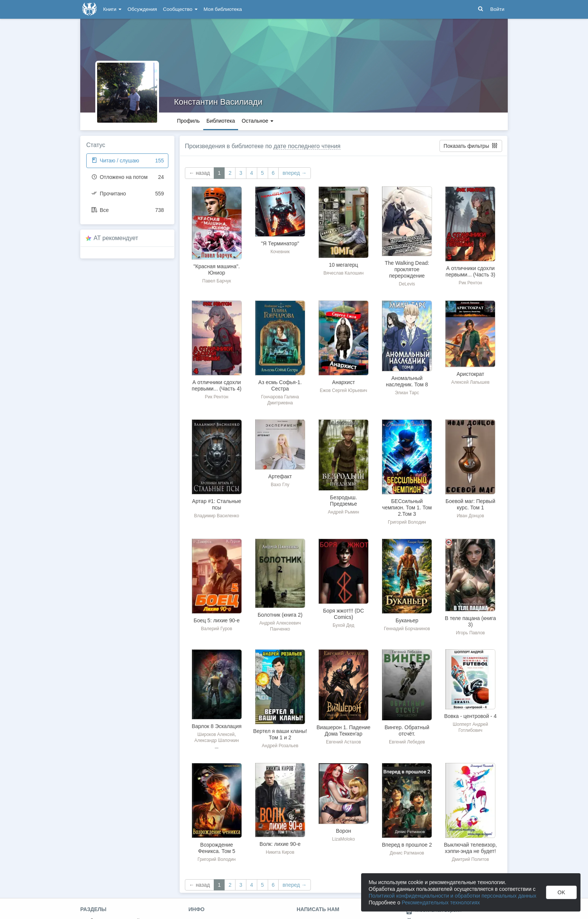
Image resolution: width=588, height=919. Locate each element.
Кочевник (280, 252)
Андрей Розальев (280, 746)
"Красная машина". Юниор (217, 270)
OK (561, 892)
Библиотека (220, 121)
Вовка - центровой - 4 (470, 716)
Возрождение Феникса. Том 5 (217, 848)
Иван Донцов (470, 516)
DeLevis (407, 284)
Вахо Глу (280, 485)
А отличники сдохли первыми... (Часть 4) (216, 385)
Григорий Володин (407, 522)
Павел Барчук (217, 281)
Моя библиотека (223, 9)
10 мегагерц (343, 265)
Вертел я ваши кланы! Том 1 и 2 (280, 734)
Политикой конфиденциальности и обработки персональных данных (452, 896)
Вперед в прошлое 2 (407, 845)
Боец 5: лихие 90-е (217, 620)
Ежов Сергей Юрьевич (343, 390)
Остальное (258, 121)
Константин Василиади (218, 102)
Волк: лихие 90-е (280, 844)
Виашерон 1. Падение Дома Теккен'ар (343, 731)
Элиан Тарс (407, 393)
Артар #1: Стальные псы (217, 504)
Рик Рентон (470, 283)
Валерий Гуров (217, 629)
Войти (497, 9)
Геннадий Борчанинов (407, 629)
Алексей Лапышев (470, 382)
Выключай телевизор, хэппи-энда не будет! (470, 848)
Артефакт (280, 476)
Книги (112, 9)
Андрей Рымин (343, 512)
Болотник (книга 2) (280, 615)
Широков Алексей (216, 734)
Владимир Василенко (217, 516)
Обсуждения (142, 9)
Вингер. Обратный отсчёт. (407, 731)
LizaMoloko (344, 839)
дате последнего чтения (307, 146)
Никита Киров (280, 852)
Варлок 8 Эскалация (217, 726)
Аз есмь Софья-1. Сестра (280, 385)
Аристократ (470, 374)
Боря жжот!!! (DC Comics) (343, 614)
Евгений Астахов (343, 742)
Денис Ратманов (407, 853)
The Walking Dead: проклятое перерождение (407, 269)
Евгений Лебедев (407, 742)
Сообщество (180, 9)
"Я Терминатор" (280, 243)
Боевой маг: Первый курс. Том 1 (470, 504)
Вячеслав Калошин (343, 273)
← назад (199, 173)
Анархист (344, 382)
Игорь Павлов (470, 633)
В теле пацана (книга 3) (470, 621)
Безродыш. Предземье (343, 501)
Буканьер (407, 620)
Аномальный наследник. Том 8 (407, 381)
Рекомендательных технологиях (441, 902)
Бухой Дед (343, 625)
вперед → (294, 173)
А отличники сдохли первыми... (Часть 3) (470, 271)
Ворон (343, 831)
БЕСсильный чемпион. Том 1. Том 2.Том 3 (407, 508)
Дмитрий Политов (470, 859)
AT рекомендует (116, 238)
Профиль (188, 121)
